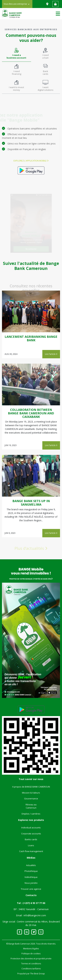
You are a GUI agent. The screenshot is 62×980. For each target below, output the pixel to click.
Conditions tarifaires (31, 969)
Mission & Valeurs (31, 793)
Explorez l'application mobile (31, 161)
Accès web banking (55, 4)
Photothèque (31, 871)
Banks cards (31, 839)
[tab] (17, 54)
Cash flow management (31, 851)
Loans (31, 845)
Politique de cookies (31, 954)
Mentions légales (31, 949)
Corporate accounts (31, 834)
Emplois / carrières (31, 814)
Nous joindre (31, 883)
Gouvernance (31, 799)
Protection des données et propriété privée (31, 959)
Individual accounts (31, 828)
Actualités (31, 865)
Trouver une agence (31, 889)
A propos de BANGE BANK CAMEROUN (31, 787)
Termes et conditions (31, 964)
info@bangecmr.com (35, 915)
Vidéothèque (31, 877)
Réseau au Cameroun (31, 806)
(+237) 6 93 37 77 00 (34, 903)
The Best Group (37, 974)
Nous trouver (48, 4)
